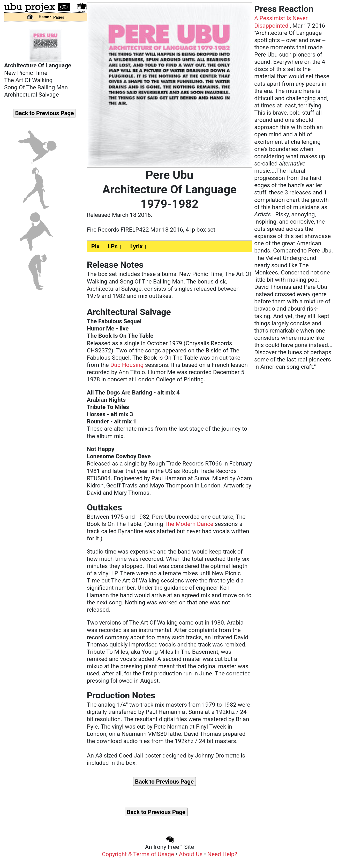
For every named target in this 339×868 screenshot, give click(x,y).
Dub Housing (127, 365)
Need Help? (222, 854)
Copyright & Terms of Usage (139, 854)
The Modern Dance (189, 524)
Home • (45, 17)
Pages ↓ (60, 17)
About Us (191, 854)
